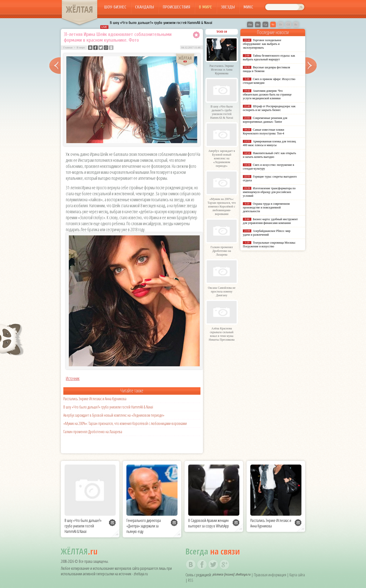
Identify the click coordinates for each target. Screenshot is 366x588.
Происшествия (177, 7)
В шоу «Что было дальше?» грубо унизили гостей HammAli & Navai (161, 23)
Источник (73, 378)
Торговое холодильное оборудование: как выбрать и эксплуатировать (262, 44)
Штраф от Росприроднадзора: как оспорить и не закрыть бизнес (269, 108)
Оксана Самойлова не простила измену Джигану (222, 292)
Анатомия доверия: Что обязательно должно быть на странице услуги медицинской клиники (267, 95)
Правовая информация (270, 575)
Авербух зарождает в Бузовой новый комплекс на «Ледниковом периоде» (114, 415)
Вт (258, 24)
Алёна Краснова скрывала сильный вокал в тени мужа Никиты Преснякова (222, 334)
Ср (265, 24)
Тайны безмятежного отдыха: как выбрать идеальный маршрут (269, 57)
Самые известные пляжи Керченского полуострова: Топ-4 (264, 132)
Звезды (228, 7)
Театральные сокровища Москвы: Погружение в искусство (269, 245)
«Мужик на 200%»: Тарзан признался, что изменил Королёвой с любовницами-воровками (125, 423)
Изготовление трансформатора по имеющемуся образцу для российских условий (269, 192)
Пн (250, 24)
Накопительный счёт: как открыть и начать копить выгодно (270, 155)
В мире (206, 7)
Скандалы (145, 7)
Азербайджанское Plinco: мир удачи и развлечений (267, 233)
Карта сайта (297, 575)
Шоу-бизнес (115, 7)
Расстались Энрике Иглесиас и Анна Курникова (95, 399)
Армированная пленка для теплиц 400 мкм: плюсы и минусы (269, 143)
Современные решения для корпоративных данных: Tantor (265, 120)
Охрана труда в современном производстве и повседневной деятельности (266, 207)
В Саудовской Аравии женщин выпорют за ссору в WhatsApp (209, 523)
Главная (68, 47)
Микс (248, 7)
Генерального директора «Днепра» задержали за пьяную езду (144, 526)
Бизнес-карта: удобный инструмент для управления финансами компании (270, 221)
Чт (273, 24)
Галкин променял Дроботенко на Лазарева (93, 432)
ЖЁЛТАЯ (80, 9)
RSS (191, 580)
